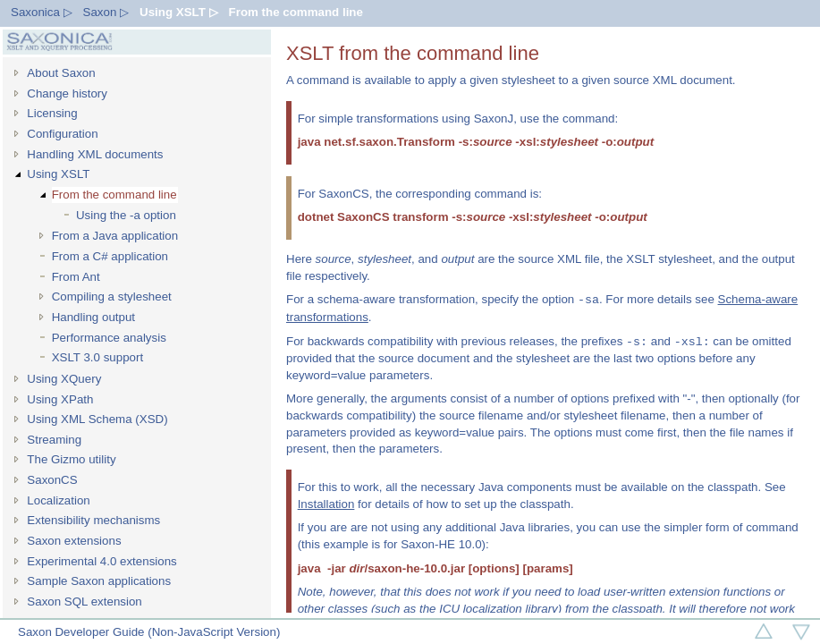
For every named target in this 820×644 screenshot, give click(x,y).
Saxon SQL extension (84, 602)
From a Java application (115, 236)
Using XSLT (58, 174)
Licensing (52, 113)
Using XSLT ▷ (179, 12)
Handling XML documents (95, 154)
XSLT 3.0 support (98, 357)
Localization (58, 500)
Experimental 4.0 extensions (101, 561)
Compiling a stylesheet (112, 297)
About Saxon (61, 73)
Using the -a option (126, 215)
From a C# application (110, 256)
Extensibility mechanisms (93, 520)
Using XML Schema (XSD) (97, 419)
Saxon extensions (74, 541)
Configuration (62, 134)
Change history (67, 93)
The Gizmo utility (71, 459)
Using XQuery (64, 379)
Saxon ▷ (106, 12)
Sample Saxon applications (99, 581)
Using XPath (60, 399)
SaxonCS (52, 480)
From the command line (296, 12)
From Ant (76, 277)
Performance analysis (109, 338)
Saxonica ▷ (42, 12)
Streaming (54, 440)
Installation (326, 504)
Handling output (93, 317)
